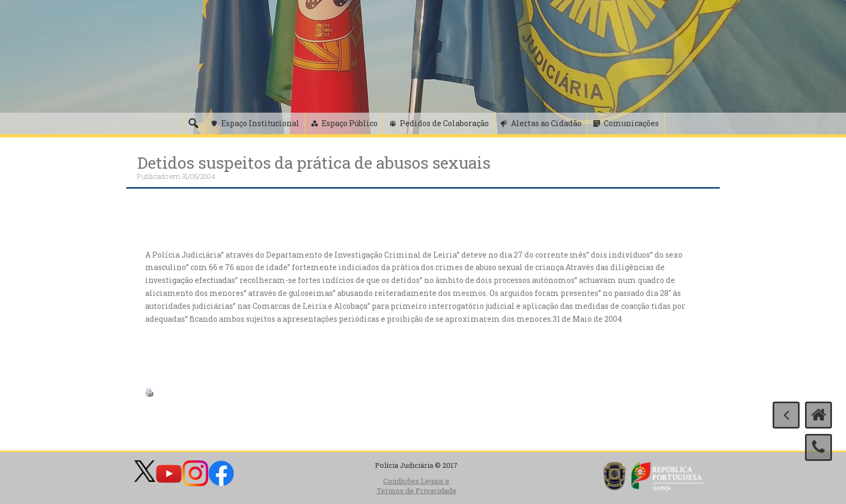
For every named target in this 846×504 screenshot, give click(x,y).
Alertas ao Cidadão (546, 123)
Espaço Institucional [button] (260, 123)
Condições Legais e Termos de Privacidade (417, 486)
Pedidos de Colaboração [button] (444, 123)
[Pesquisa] (193, 123)
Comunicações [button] (631, 123)
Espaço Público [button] (350, 123)
